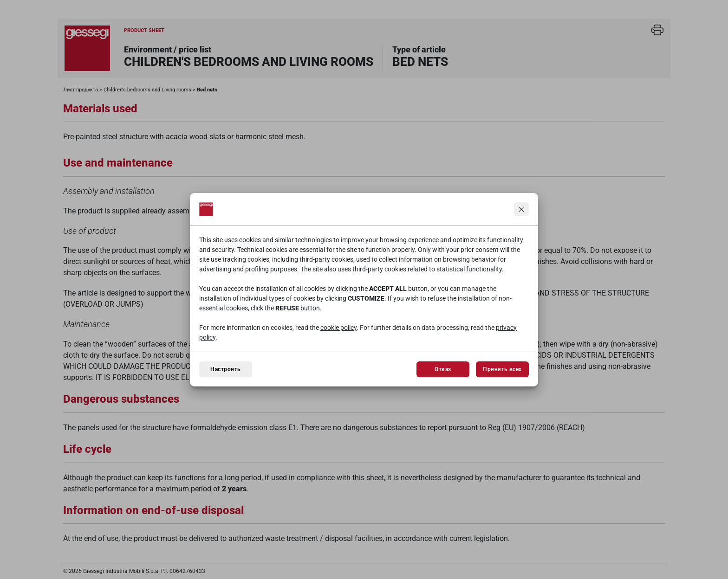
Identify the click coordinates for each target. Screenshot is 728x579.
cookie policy (338, 328)
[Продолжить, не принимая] (521, 209)
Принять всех (502, 369)
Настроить (225, 369)
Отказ (443, 369)
